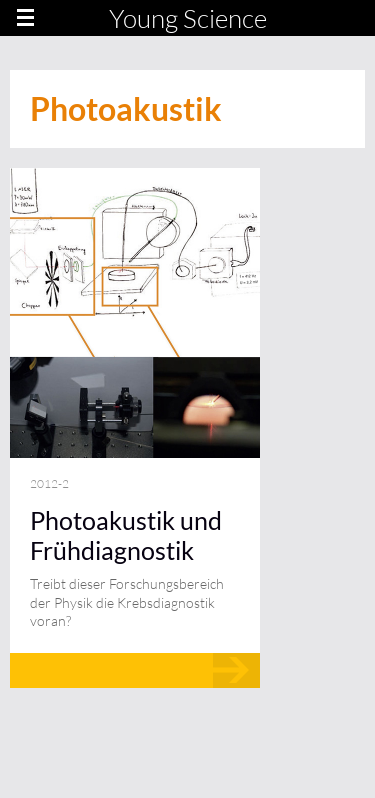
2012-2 (49, 483)
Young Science (188, 18)
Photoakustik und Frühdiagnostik (126, 535)
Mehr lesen (135, 670)
